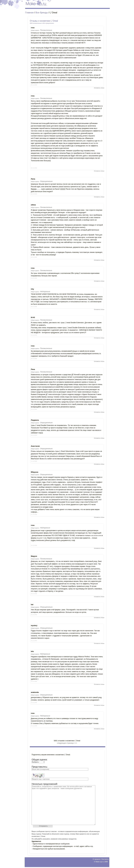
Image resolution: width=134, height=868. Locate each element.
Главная (29, 13)
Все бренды (42, 13)
